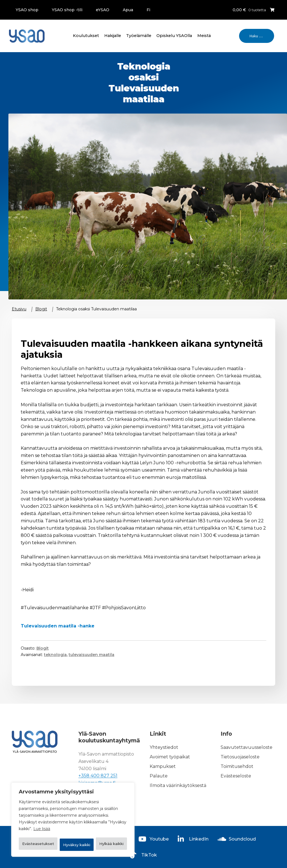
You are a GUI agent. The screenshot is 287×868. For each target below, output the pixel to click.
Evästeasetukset (47, 830)
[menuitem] (146, 10)
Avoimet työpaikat (170, 757)
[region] (73, 813)
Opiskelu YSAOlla (174, 36)
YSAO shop (27, 10)
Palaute (159, 776)
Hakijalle (113, 36)
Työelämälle (139, 36)
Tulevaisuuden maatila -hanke (58, 626)
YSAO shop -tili (67, 10)
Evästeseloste (236, 776)
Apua (128, 10)
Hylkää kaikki (102, 830)
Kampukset (163, 766)
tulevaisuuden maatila (92, 655)
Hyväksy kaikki (73, 845)
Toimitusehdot (237, 766)
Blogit (41, 309)
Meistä (204, 36)
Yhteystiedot (164, 748)
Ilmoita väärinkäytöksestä (178, 785)
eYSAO (103, 10)
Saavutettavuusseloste (247, 748)
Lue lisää (42, 816)
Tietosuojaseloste (240, 757)
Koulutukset (86, 36)
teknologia (55, 655)
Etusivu (19, 309)
